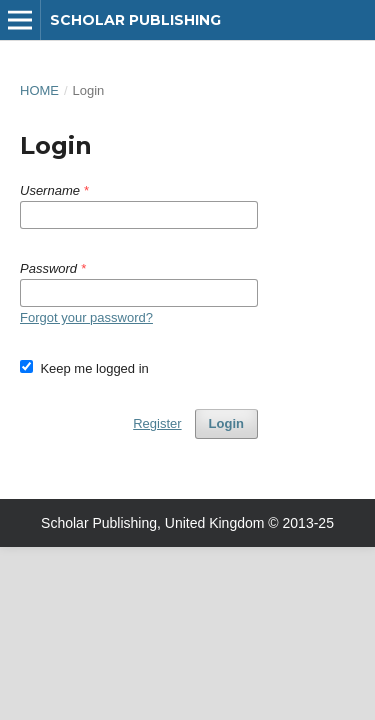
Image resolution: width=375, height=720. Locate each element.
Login (226, 423)
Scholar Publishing (135, 20)
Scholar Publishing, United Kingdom (152, 523)
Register (157, 423)
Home (39, 90)
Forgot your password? (86, 317)
